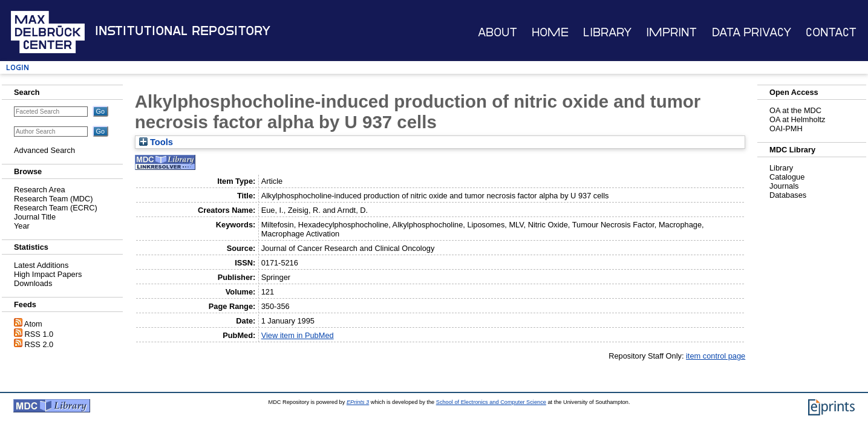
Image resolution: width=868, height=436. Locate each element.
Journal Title (35, 217)
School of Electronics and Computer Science (491, 402)
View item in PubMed (298, 335)
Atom (33, 324)
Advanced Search (44, 150)
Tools (156, 142)
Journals (784, 186)
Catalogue (787, 177)
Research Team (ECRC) (56, 208)
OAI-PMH (786, 129)
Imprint (671, 32)
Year (22, 226)
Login (18, 67)
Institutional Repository (183, 31)
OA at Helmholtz (797, 119)
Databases (788, 195)
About (498, 32)
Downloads (33, 283)
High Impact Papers (48, 274)
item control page (716, 356)
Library (607, 32)
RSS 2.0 (39, 344)
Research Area (40, 190)
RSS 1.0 (39, 334)
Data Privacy (752, 32)
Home (550, 32)
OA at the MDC (795, 110)
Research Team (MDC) (54, 199)
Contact (831, 32)
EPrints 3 (358, 402)
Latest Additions (41, 265)
